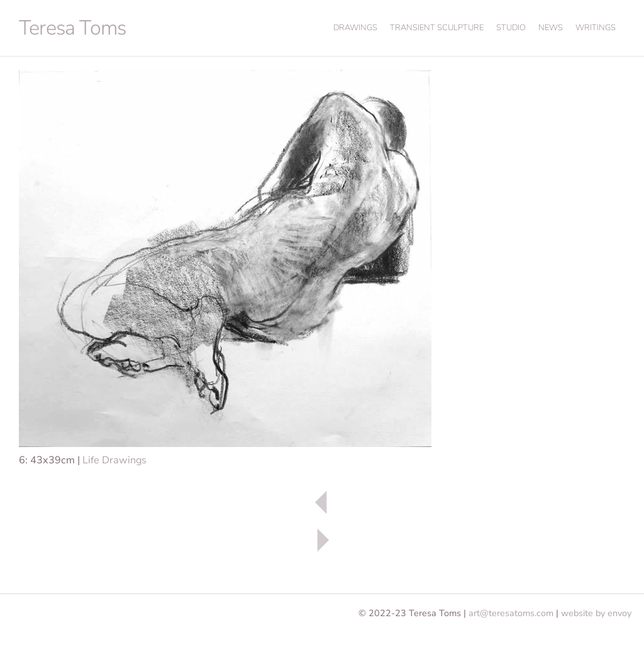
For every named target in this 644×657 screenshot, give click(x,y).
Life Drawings (114, 460)
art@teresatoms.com (511, 613)
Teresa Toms (72, 28)
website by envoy (596, 613)
